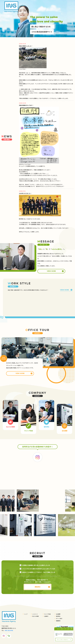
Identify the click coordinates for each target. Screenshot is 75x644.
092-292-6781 (9, 630)
